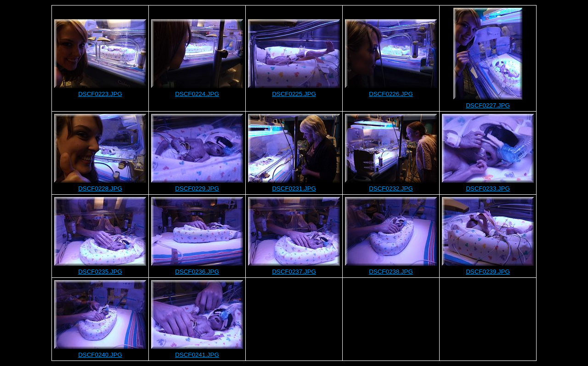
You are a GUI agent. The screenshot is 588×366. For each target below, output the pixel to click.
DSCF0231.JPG (294, 189)
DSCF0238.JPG (391, 272)
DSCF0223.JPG (100, 94)
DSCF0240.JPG (100, 355)
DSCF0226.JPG (391, 94)
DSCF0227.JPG (488, 105)
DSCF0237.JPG (294, 272)
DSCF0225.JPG (294, 94)
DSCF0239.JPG (488, 272)
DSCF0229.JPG (197, 189)
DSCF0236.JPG (197, 272)
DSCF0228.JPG (100, 189)
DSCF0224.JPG (197, 94)
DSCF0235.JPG (100, 272)
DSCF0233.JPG (488, 189)
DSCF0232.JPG (391, 189)
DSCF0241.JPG (197, 355)
